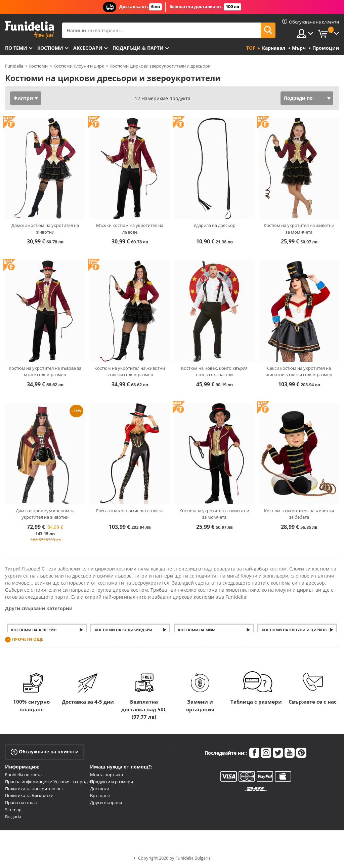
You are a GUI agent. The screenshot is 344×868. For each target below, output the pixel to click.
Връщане (100, 795)
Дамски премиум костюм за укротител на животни (45, 514)
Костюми (50, 48)
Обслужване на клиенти (45, 752)
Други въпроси (106, 802)
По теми (16, 48)
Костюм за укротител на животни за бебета (299, 514)
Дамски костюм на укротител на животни (45, 229)
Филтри (23, 98)
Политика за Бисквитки (29, 795)
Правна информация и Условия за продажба (52, 782)
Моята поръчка (106, 775)
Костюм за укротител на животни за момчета (214, 514)
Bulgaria (13, 817)
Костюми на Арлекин (34, 630)
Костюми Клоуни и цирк (79, 66)
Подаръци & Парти (138, 48)
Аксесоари (88, 48)
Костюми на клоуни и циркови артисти (300, 630)
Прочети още (28, 639)
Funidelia (14, 66)
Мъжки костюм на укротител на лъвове (130, 229)
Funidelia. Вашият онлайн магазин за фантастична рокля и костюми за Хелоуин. (29, 30)
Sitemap (13, 810)
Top (251, 48)
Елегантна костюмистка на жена (130, 511)
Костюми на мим (197, 630)
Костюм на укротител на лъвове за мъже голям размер (45, 371)
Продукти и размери (112, 782)
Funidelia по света (23, 775)
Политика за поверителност (34, 789)
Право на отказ (21, 802)
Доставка (100, 789)
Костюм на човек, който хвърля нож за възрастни (214, 371)
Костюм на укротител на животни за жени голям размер (130, 371)
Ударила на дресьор (214, 225)
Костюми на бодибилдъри (123, 630)
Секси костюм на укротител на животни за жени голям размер (299, 371)
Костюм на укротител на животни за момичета (299, 229)
